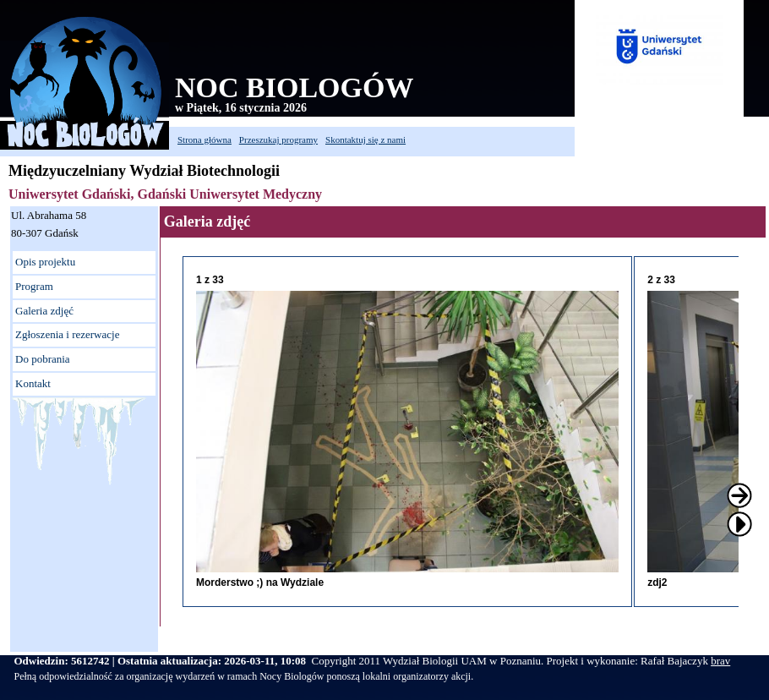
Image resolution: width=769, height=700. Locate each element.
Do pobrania (43, 359)
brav (720, 661)
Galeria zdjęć (44, 311)
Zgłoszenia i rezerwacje (67, 334)
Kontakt (33, 383)
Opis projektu (45, 262)
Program (34, 286)
